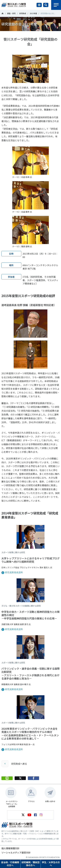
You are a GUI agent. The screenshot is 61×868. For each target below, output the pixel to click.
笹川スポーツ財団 (2, 14)
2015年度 (33, 13)
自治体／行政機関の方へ (10, 864)
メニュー (56, 5)
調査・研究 (11, 13)
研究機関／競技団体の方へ (30, 864)
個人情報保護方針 (10, 848)
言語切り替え (39, 5)
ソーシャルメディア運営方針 (16, 852)
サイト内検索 (46, 5)
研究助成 (23, 13)
